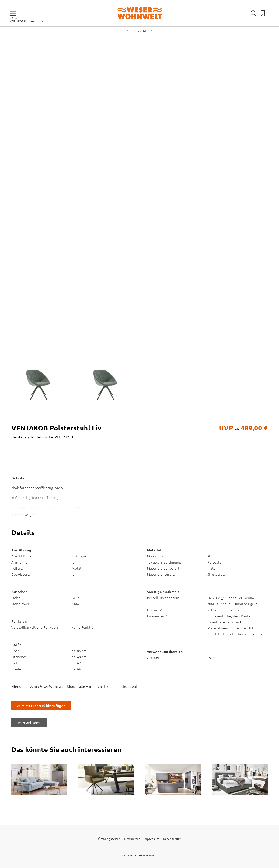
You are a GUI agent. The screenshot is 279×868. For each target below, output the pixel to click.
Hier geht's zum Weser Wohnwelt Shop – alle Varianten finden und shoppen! (74, 686)
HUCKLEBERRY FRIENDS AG (144, 855)
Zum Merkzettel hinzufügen (41, 706)
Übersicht (140, 31)
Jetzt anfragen (29, 722)
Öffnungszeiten (109, 839)
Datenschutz (172, 839)
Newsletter (132, 839)
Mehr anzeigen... (25, 515)
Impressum (152, 839)
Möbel (14, 18)
